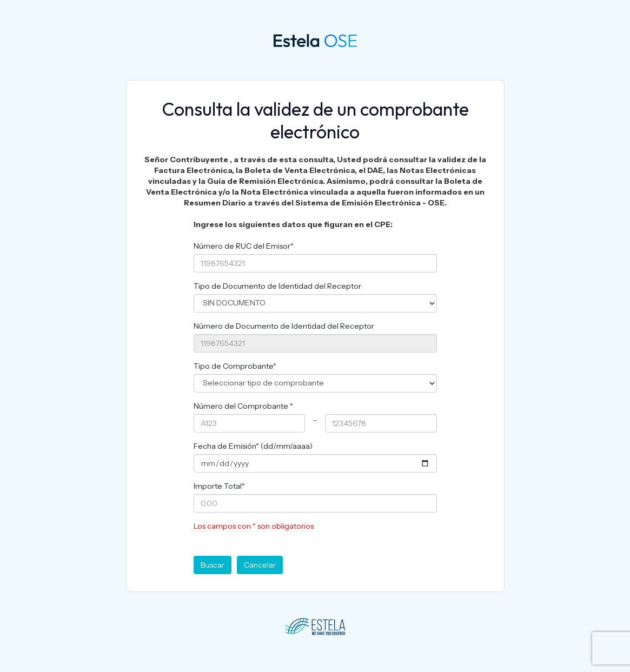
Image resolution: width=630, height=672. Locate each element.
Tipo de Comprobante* (235, 366)
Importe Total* (219, 486)
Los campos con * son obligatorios (254, 526)
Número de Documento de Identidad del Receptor (284, 326)
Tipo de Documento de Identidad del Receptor (277, 286)
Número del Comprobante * (243, 406)
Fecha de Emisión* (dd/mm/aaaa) (253, 446)
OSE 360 (293, 40)
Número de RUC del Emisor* (244, 246)
